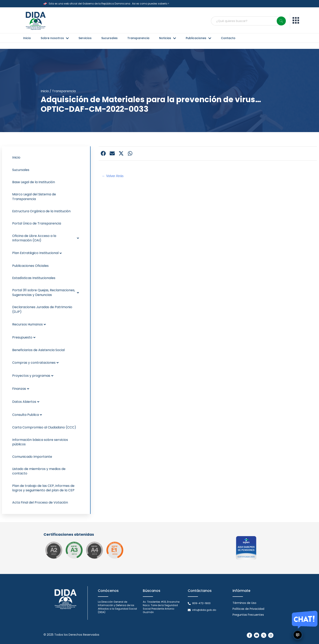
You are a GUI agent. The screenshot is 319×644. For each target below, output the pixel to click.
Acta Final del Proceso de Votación (40, 502)
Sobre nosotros (55, 38)
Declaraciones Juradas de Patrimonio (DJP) (42, 309)
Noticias (168, 38)
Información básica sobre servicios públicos (40, 442)
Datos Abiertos (26, 402)
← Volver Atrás (113, 176)
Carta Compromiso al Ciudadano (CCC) (44, 427)
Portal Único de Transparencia (37, 223)
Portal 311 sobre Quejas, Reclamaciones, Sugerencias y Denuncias (46, 292)
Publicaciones (198, 38)
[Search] (281, 21)
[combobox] (248, 21)
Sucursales (109, 38)
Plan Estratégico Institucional (37, 253)
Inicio (27, 38)
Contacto (228, 38)
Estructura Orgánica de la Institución (41, 211)
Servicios (85, 38)
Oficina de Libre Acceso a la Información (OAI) (46, 238)
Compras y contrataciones (35, 363)
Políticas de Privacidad (248, 609)
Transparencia (138, 38)
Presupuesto (24, 337)
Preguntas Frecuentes (248, 615)
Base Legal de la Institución (34, 182)
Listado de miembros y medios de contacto (39, 471)
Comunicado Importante (32, 457)
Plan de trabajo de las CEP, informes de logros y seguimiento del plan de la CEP (43, 488)
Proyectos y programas (33, 376)
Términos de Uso (244, 603)
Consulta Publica (27, 415)
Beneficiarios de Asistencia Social (38, 350)
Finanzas (21, 389)
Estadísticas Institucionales (34, 278)
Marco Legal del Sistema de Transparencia (34, 197)
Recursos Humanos (29, 324)
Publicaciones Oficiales (30, 266)
